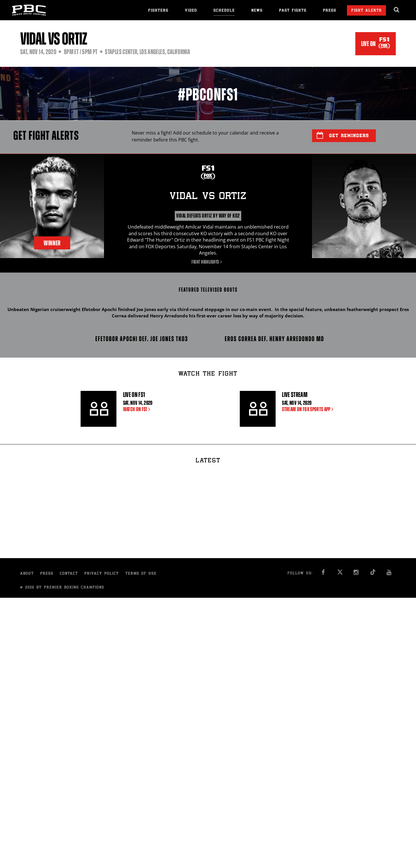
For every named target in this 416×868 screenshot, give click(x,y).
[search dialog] (397, 10)
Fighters (158, 11)
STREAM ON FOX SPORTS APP (309, 409)
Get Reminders (343, 135)
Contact (69, 574)
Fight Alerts (366, 11)
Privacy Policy (102, 574)
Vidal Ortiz (208, 197)
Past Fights (293, 11)
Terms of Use (141, 574)
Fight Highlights (208, 262)
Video (191, 11)
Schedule (224, 11)
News (257, 11)
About (27, 574)
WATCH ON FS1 (138, 409)
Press (330, 11)
